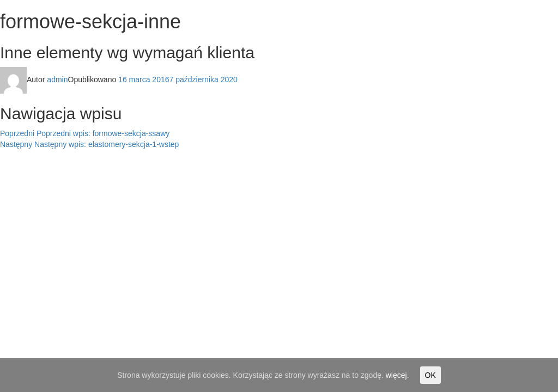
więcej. (398, 375)
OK (430, 375)
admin (57, 79)
